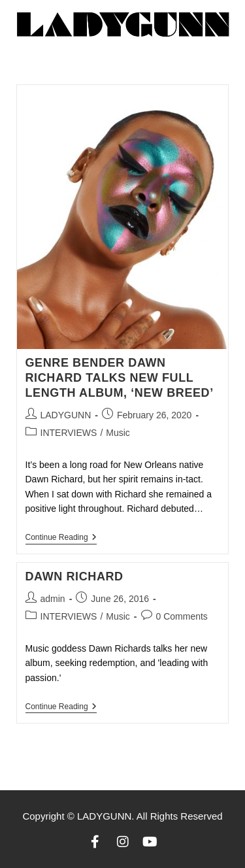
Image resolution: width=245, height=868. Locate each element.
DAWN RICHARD (74, 576)
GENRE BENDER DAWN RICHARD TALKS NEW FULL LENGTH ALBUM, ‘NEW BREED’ (120, 378)
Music (118, 433)
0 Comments (182, 616)
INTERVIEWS (69, 433)
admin (53, 599)
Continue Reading (61, 537)
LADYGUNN (66, 415)
